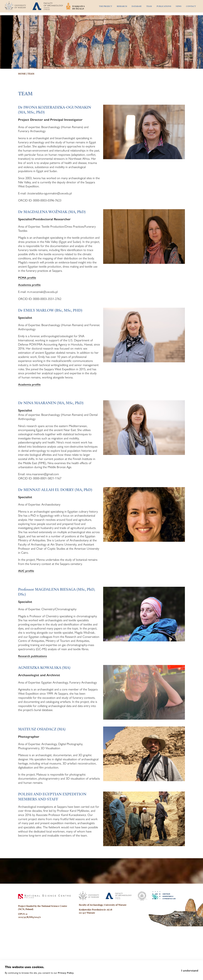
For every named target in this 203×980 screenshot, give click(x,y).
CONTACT (191, 8)
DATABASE (137, 8)
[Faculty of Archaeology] (119, 949)
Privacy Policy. (66, 973)
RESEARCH (122, 8)
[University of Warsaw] (89, 949)
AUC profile (27, 606)
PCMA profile (28, 310)
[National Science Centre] (44, 950)
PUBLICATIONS (164, 8)
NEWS (179, 8)
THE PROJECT (106, 8)
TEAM (149, 8)
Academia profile (31, 317)
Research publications (34, 692)
